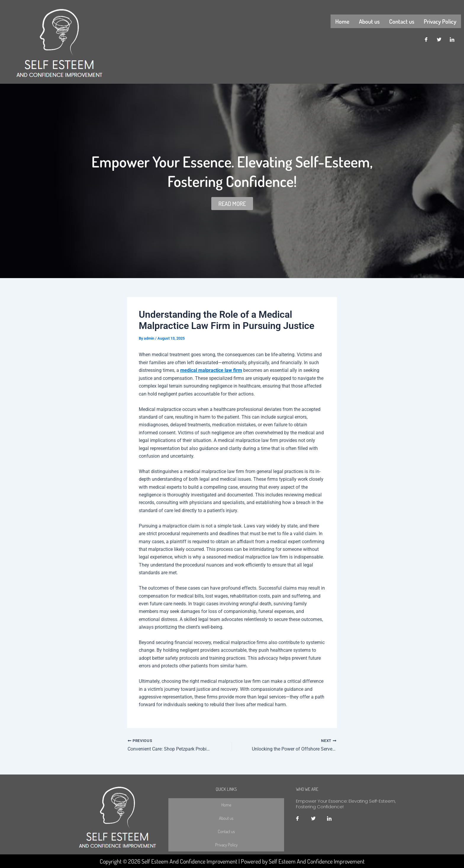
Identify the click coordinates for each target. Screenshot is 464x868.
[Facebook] (426, 39)
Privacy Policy (440, 21)
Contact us (402, 21)
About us (369, 21)
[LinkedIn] (452, 39)
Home (342, 21)
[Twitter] (439, 39)
